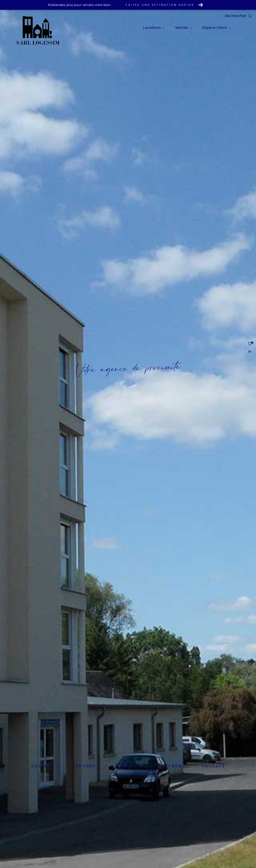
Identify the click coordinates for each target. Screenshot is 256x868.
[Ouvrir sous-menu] (164, 28)
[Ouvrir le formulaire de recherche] (239, 16)
